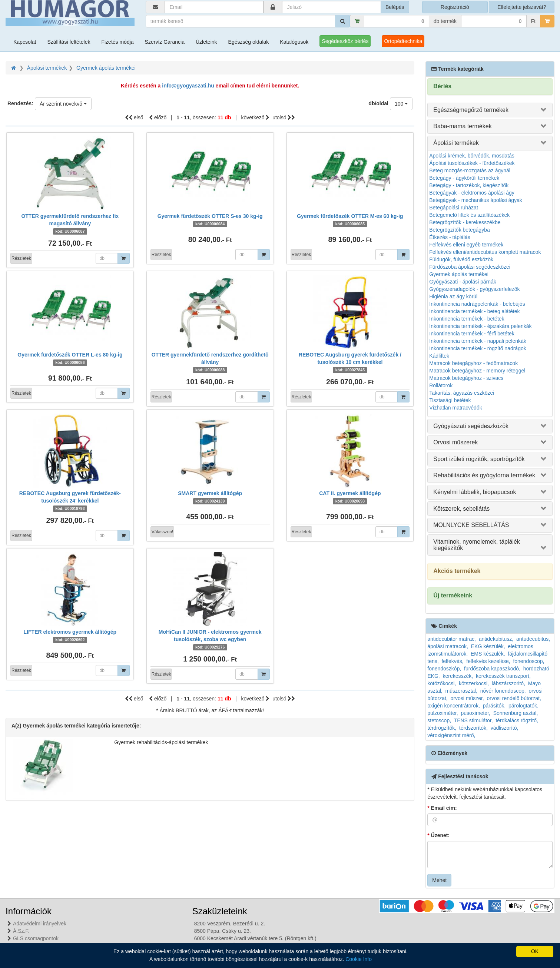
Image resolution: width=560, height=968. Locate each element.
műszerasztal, (461, 691)
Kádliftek (439, 356)
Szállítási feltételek (69, 42)
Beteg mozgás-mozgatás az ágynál (470, 170)
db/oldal (378, 103)
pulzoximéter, (443, 713)
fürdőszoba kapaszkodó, (492, 669)
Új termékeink (453, 595)
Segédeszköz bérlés (345, 41)
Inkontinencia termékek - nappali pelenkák (478, 341)
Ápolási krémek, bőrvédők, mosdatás (472, 156)
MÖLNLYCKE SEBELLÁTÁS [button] (471, 525)
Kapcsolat (25, 42)
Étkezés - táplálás (450, 237)
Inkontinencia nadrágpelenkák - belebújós (477, 304)
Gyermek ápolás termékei (106, 68)
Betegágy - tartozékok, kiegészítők (469, 185)
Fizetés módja (117, 42)
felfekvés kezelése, (488, 661)
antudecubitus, (533, 639)
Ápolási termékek (47, 68)
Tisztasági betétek (450, 400)
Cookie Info (359, 959)
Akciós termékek (457, 571)
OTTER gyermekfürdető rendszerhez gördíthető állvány (210, 362)
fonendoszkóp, (444, 669)
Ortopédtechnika (403, 41)
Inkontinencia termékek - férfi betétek (472, 334)
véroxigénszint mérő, (451, 735)
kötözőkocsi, (442, 683)
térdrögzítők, (442, 728)
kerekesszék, (458, 676)
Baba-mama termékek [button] (462, 126)
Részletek (21, 258)
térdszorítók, (473, 728)
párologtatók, (523, 706)
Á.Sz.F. (21, 931)
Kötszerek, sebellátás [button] (461, 509)
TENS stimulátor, (473, 720)
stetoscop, (439, 720)
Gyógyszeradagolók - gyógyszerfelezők (474, 289)
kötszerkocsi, (474, 683)
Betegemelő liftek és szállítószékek (469, 215)
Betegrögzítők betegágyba (459, 230)
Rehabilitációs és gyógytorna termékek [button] (484, 475)
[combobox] (63, 104)
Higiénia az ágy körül (453, 296)
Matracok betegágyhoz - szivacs (466, 378)
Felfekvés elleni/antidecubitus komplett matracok (485, 252)
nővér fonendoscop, (503, 691)
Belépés (395, 7)
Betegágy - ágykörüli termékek (464, 178)
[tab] (490, 110)
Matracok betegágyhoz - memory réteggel (477, 371)
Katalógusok (294, 42)
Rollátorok (441, 385)
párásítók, (494, 706)
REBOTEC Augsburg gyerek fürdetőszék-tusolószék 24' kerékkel (70, 501)
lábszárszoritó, (508, 683)
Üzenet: (438, 835)
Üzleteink (206, 42)
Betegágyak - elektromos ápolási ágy (472, 193)
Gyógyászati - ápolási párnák (463, 282)
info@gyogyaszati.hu (188, 86)
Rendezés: (20, 103)
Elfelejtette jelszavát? (522, 7)
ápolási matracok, (448, 646)
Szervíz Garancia (165, 42)
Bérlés (442, 86)
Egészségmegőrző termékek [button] (471, 110)
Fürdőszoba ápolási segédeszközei (470, 267)
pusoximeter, (476, 713)
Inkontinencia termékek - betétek (467, 319)
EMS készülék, (488, 654)
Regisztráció (455, 7)
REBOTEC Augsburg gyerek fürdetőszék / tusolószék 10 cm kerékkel (350, 362)
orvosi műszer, (467, 698)
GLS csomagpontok (36, 938)
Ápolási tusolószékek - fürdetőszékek (472, 163)
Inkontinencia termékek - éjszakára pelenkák (480, 326)
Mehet (439, 880)
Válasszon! (163, 532)
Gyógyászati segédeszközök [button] (471, 426)
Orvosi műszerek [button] (455, 442)
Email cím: (442, 808)
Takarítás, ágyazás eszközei (462, 393)
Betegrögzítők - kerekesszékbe (465, 222)
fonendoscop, (528, 661)
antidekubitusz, (496, 639)
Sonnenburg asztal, (516, 713)
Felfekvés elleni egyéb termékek (466, 245)
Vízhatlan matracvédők (455, 408)
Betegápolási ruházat (454, 208)
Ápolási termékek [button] (456, 143)
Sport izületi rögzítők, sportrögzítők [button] (479, 459)
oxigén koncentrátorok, (454, 706)
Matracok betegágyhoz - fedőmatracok (473, 363)
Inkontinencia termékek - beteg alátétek (474, 311)
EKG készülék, (488, 646)
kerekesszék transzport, (503, 676)
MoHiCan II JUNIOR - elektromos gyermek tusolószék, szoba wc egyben (210, 639)
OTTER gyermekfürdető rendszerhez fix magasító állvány (70, 223)
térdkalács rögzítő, (517, 720)
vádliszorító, (505, 728)
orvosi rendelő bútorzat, (514, 698)
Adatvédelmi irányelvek (40, 924)
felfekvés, (452, 661)
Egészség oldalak (249, 42)
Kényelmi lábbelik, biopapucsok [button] (475, 492)
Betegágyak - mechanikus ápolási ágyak (476, 200)
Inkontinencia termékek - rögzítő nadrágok (478, 348)
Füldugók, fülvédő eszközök (461, 259)
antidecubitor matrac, (452, 639)
